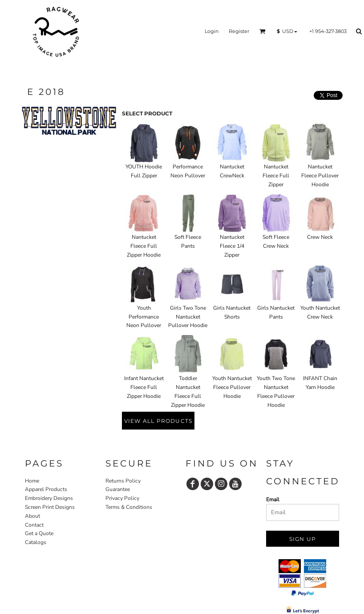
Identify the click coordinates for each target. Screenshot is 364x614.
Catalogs (36, 542)
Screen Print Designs (50, 507)
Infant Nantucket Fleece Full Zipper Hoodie (144, 387)
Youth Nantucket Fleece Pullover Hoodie (232, 387)
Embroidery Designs (49, 498)
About (32, 516)
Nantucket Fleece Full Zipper (276, 176)
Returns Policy (123, 481)
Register (239, 31)
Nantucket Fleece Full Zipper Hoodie (144, 246)
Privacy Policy (122, 498)
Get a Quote (39, 533)
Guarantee (118, 489)
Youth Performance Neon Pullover (144, 317)
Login (212, 31)
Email (273, 499)
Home (32, 481)
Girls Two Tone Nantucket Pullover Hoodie (188, 317)
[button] (263, 31)
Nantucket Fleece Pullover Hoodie (320, 176)
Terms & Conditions (129, 507)
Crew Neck (320, 237)
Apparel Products (46, 489)
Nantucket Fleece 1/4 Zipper (232, 246)
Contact (34, 525)
